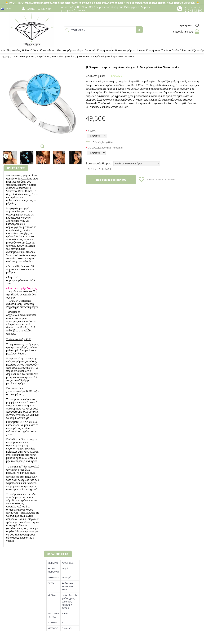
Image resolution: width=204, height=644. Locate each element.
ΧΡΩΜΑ (92, 131)
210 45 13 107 (193, 11)
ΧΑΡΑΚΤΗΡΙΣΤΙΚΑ (58, 554)
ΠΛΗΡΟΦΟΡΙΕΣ (16, 168)
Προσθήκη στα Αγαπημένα (160, 179)
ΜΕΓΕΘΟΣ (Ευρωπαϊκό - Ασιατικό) (105, 148)
